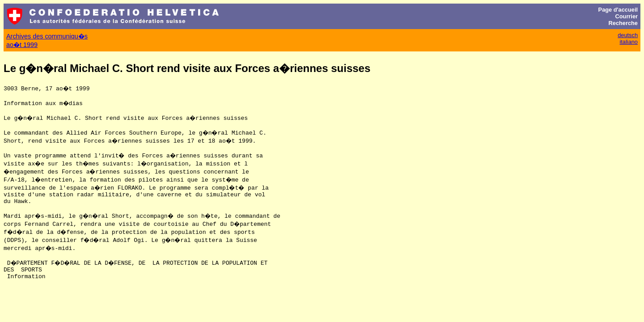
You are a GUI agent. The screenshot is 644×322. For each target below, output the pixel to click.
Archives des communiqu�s (47, 36)
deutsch (628, 35)
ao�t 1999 (22, 45)
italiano (629, 42)
